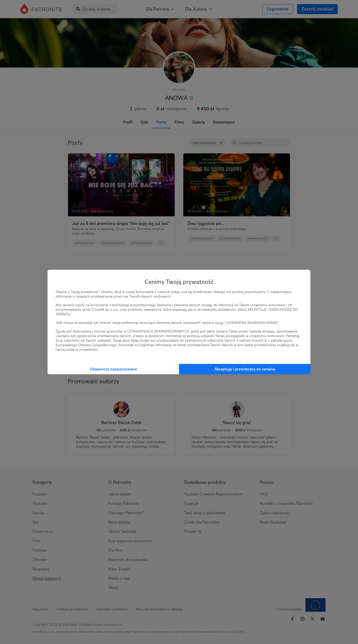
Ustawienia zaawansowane (113, 369)
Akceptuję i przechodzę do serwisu (245, 369)
